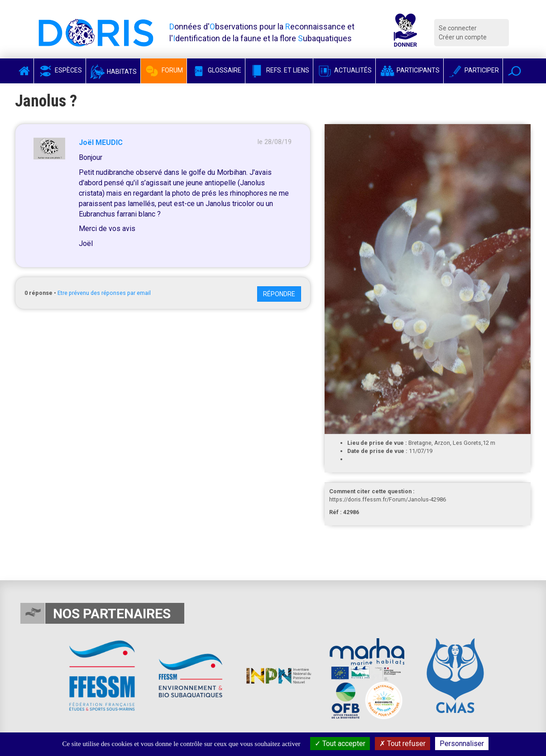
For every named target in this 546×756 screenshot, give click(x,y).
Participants (409, 70)
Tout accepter (340, 744)
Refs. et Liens (279, 70)
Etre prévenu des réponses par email (104, 293)
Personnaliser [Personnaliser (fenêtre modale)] (462, 744)
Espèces (60, 70)
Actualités (344, 70)
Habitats (113, 72)
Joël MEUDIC (101, 142)
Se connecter (458, 28)
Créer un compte (463, 37)
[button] (515, 71)
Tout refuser (402, 744)
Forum (164, 70)
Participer (473, 70)
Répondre (279, 294)
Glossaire (216, 70)
